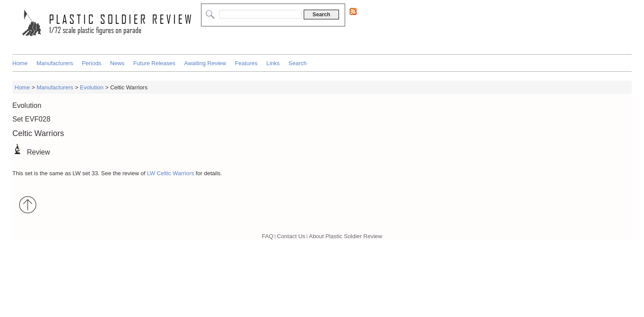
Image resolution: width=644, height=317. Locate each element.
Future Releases (154, 63)
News (117, 63)
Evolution (91, 87)
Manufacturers (55, 63)
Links (273, 63)
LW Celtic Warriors (170, 173)
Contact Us (291, 236)
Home (20, 63)
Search (298, 63)
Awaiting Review (205, 63)
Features (246, 63)
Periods (92, 63)
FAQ (268, 236)
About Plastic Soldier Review (346, 236)
